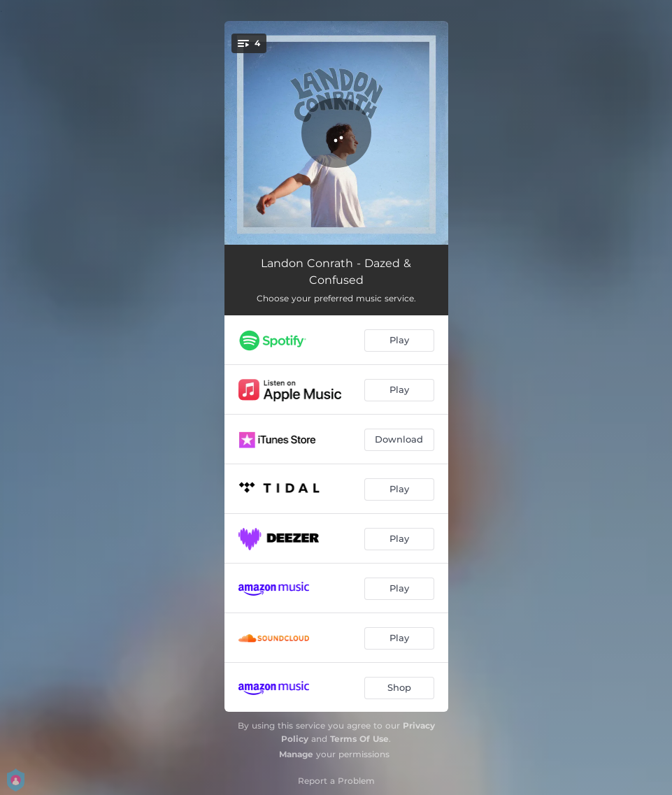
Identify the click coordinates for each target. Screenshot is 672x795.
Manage (296, 754)
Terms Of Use (359, 739)
